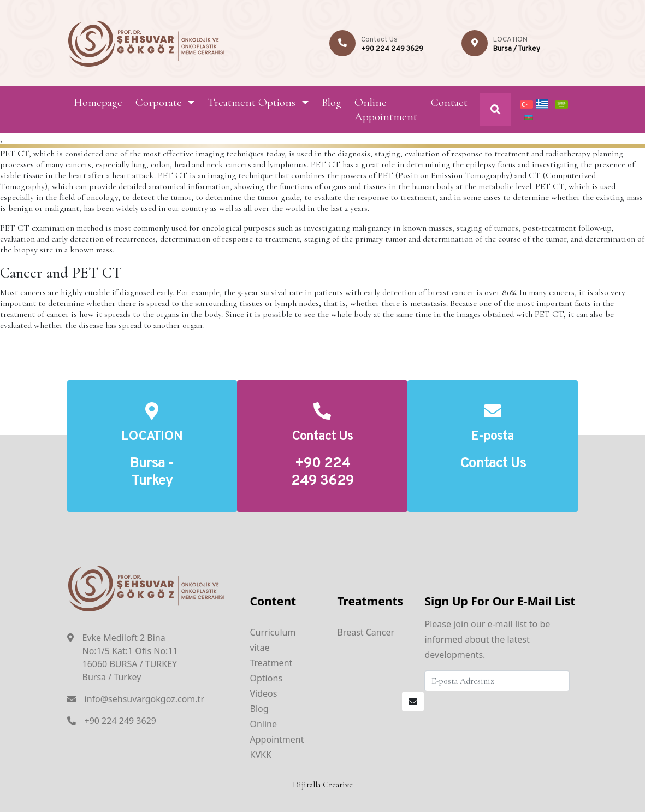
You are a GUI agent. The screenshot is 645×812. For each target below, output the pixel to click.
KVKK (260, 755)
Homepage (98, 102)
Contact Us (493, 464)
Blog (332, 102)
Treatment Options (252, 102)
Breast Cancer (366, 632)
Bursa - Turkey (152, 473)
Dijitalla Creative (323, 785)
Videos (263, 693)
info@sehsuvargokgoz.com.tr (145, 699)
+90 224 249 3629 (392, 49)
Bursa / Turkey (517, 49)
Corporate (159, 102)
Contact (449, 102)
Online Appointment (386, 110)
